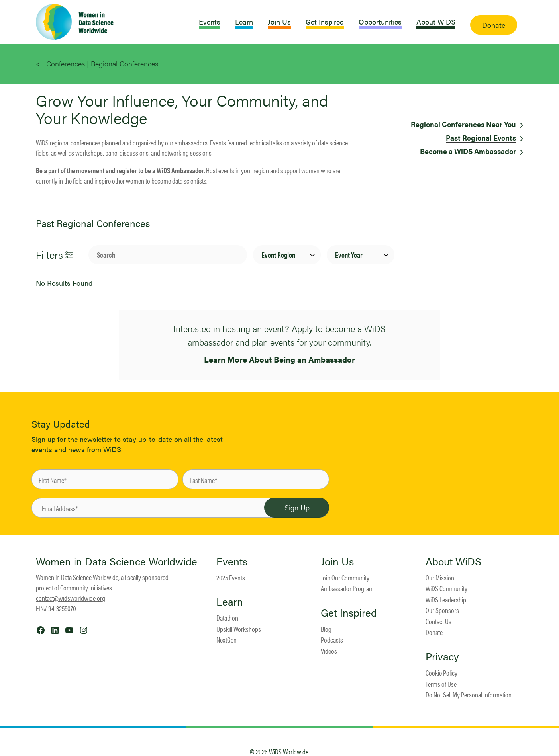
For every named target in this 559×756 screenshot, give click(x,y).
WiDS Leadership (446, 599)
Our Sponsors (442, 610)
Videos (329, 651)
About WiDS (453, 561)
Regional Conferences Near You (463, 124)
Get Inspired (349, 613)
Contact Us (438, 621)
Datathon (227, 618)
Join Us (337, 561)
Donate (434, 632)
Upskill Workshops (239, 629)
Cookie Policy (441, 673)
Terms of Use (441, 684)
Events (232, 561)
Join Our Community (345, 577)
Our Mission (440, 577)
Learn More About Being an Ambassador (279, 359)
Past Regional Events (481, 138)
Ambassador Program (347, 588)
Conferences (66, 63)
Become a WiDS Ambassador (468, 151)
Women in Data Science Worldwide (117, 561)
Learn (230, 602)
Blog (326, 629)
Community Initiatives (86, 587)
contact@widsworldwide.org (71, 598)
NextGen (227, 640)
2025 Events (231, 577)
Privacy (442, 656)
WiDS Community (446, 588)
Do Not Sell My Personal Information (469, 694)
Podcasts (332, 640)
